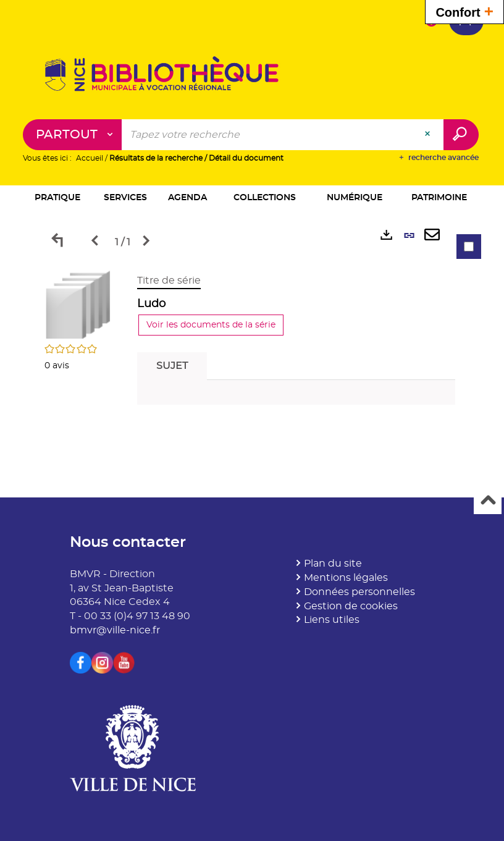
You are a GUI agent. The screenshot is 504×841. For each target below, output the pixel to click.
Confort (464, 11)
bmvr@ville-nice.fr (115, 630)
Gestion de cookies (351, 606)
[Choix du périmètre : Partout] (73, 135)
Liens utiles (332, 620)
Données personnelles (359, 592)
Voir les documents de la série (211, 325)
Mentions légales (346, 578)
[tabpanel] (252, 343)
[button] (58, 199)
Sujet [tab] (172, 366)
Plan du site (333, 564)
